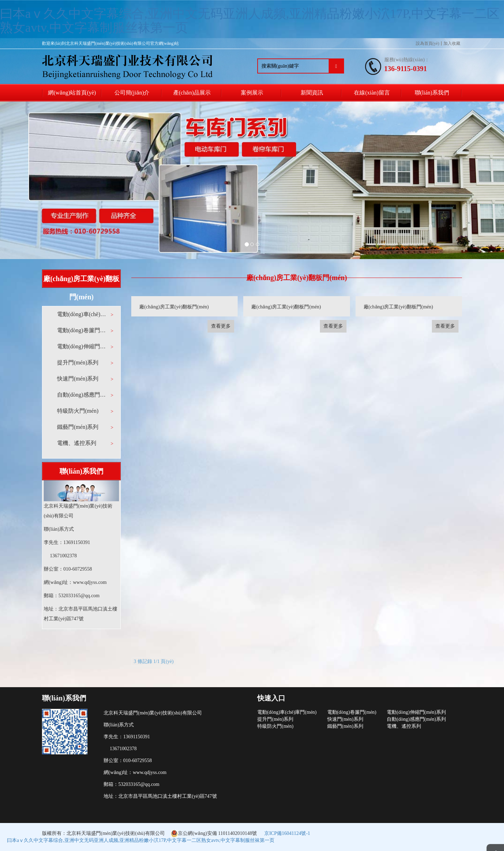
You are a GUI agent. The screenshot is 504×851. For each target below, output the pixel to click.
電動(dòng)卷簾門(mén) (82, 330)
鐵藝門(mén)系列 (78, 427)
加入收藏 (452, 43)
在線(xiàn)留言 (372, 93)
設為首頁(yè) (428, 43)
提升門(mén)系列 (78, 362)
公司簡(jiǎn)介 (132, 93)
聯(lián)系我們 (432, 93)
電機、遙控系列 (77, 443)
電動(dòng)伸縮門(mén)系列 (82, 346)
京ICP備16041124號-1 (287, 833)
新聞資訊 (312, 93)
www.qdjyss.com (90, 582)
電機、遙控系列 (404, 726)
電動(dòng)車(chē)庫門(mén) (82, 314)
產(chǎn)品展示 (192, 93)
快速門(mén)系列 (78, 379)
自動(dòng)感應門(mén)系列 (82, 395)
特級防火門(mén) (78, 411)
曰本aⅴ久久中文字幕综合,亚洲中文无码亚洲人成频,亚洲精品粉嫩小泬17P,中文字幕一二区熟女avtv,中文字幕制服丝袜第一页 (250, 21)
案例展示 (252, 93)
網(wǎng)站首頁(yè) (72, 93)
